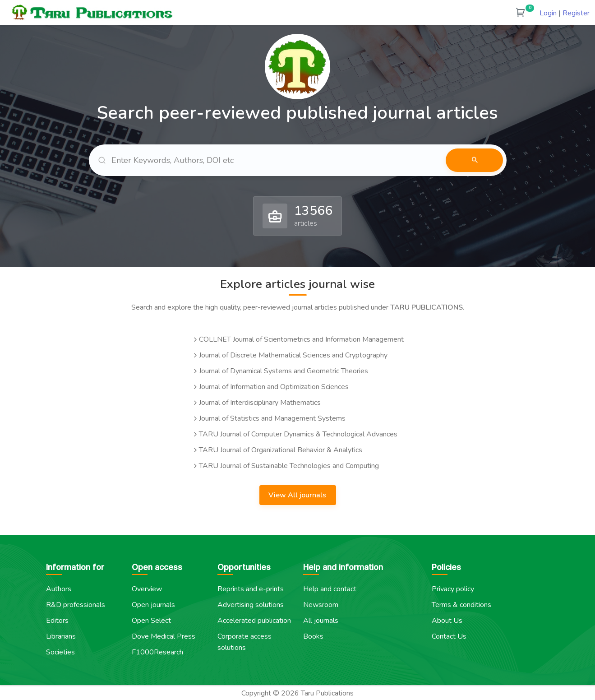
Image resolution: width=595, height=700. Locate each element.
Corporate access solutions (244, 641)
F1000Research (157, 651)
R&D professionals (76, 604)
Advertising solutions (251, 604)
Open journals (153, 604)
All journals (321, 620)
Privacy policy (453, 588)
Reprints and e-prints (251, 588)
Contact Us (449, 635)
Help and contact (330, 588)
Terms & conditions (461, 604)
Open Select (151, 620)
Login (548, 13)
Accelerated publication (254, 620)
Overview (147, 588)
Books (313, 635)
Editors (57, 620)
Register (576, 13)
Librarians (61, 635)
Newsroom (321, 604)
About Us (447, 620)
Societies (60, 651)
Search (474, 160)
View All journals (298, 494)
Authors (59, 588)
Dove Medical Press (164, 635)
